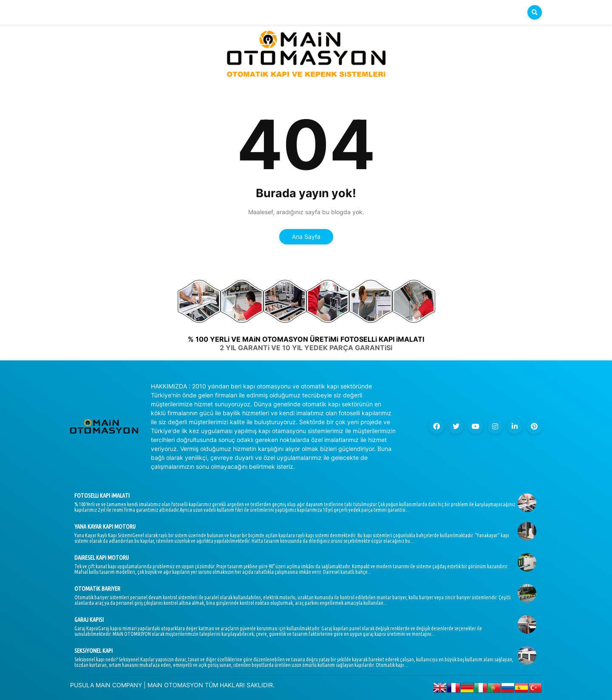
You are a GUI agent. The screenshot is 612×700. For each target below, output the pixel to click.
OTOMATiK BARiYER (97, 589)
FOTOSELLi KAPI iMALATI (102, 496)
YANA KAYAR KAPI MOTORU (105, 527)
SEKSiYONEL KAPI (93, 651)
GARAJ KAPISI (89, 620)
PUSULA (82, 685)
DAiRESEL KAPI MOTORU (102, 558)
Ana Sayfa (306, 237)
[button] (535, 12)
